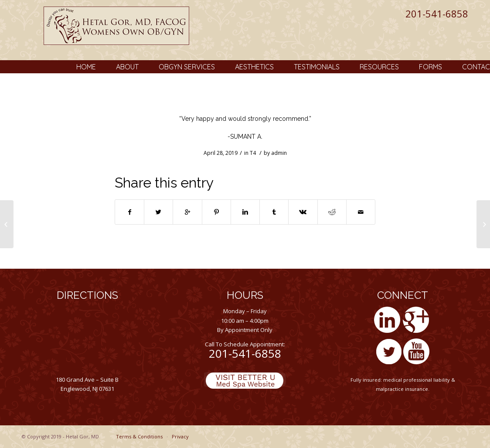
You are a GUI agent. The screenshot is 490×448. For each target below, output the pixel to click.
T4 (253, 153)
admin (279, 153)
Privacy (180, 436)
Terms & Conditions (139, 436)
